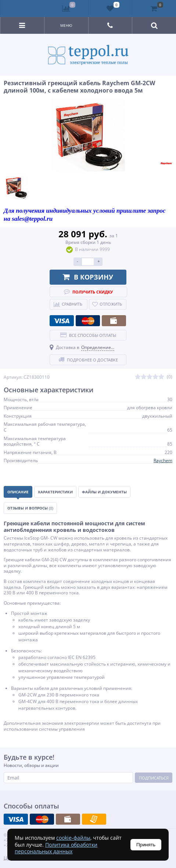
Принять (146, 845)
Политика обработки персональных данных (56, 848)
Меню (66, 25)
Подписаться (154, 778)
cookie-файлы (73, 838)
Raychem (163, 460)
